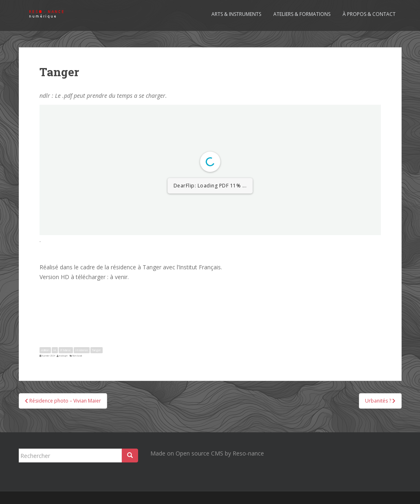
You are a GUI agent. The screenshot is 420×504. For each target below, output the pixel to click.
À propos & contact (369, 14)
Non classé (77, 356)
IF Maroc (66, 350)
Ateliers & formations (302, 14)
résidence (82, 350)
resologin (63, 356)
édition (45, 350)
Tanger (97, 350)
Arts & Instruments (236, 14)
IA (55, 350)
